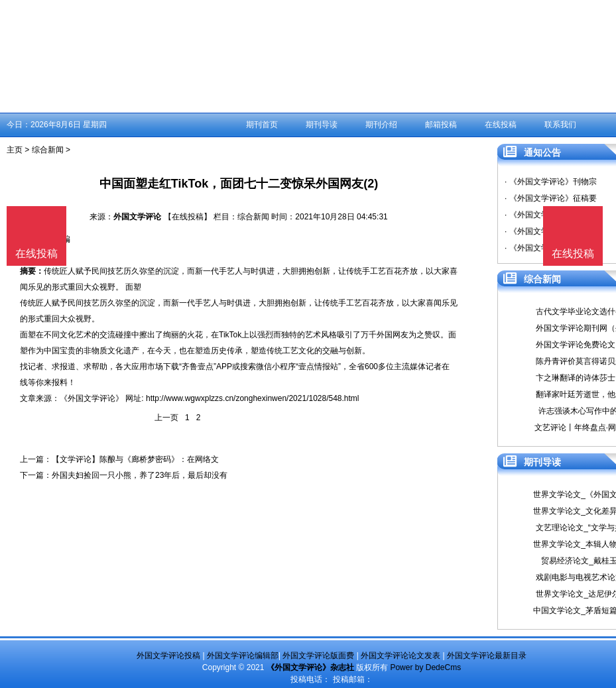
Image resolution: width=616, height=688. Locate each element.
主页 (15, 150)
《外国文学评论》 (92, 398)
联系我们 (560, 125)
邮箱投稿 (441, 125)
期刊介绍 (381, 125)
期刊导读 (322, 125)
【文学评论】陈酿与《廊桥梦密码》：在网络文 (135, 459)
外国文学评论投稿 (168, 656)
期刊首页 (262, 125)
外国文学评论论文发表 (400, 656)
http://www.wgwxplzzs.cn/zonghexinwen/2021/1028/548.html (253, 398)
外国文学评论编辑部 (243, 656)
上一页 (166, 418)
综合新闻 (48, 150)
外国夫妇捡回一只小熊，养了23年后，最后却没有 (140, 475)
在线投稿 (501, 125)
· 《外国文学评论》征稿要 (551, 198)
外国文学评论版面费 (318, 656)
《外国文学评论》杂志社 (310, 667)
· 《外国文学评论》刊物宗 (551, 182)
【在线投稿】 (188, 217)
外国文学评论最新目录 (487, 656)
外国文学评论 (137, 217)
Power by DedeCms (425, 667)
